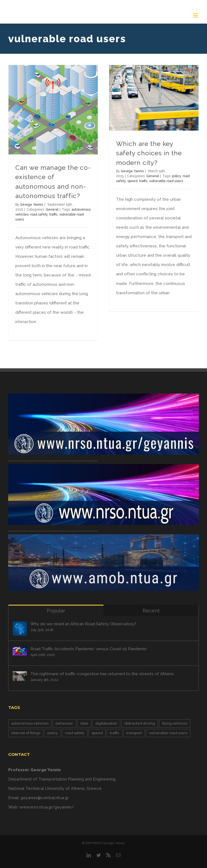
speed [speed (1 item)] (97, 733)
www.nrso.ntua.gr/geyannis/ (47, 807)
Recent (151, 611)
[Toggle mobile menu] (196, 15)
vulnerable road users (166, 181)
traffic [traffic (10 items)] (115, 733)
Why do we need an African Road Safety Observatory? (83, 624)
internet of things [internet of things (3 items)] (26, 733)
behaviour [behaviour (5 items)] (64, 723)
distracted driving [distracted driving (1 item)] (140, 723)
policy (176, 176)
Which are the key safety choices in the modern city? (149, 153)
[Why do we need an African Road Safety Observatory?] (20, 629)
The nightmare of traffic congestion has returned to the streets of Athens (102, 674)
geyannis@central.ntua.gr (45, 798)
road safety (39, 214)
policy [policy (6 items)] (53, 733)
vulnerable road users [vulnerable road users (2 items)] (168, 733)
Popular (56, 611)
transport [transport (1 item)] (134, 733)
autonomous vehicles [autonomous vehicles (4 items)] (30, 723)
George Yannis (31, 205)
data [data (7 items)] (84, 723)
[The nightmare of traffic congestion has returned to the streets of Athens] (20, 676)
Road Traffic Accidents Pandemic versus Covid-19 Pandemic (89, 649)
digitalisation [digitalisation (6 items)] (106, 723)
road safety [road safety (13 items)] (75, 733)
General (52, 210)
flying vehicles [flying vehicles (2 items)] (175, 723)
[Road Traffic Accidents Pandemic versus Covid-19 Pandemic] (20, 651)
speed (132, 181)
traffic (54, 214)
